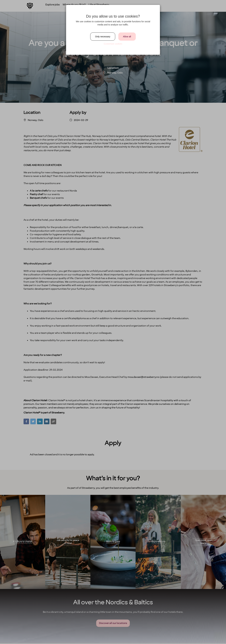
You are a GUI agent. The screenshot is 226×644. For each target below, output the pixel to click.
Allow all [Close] (127, 37)
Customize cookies (113, 44)
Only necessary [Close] (103, 37)
